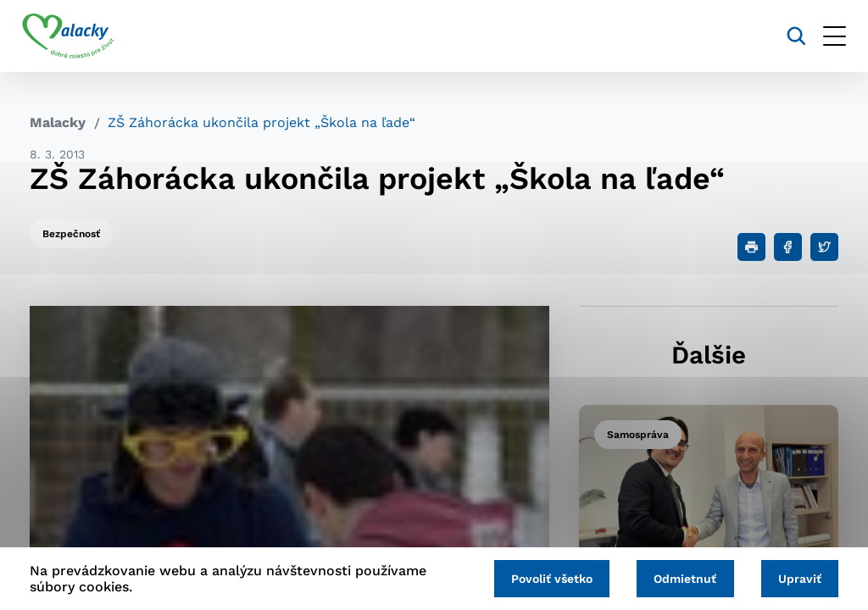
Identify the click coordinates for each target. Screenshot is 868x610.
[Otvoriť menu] (827, 36)
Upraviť (798, 578)
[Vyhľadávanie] (789, 36)
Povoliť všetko (544, 578)
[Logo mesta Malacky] (76, 36)
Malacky (58, 122)
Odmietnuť (681, 578)
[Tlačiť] (751, 247)
